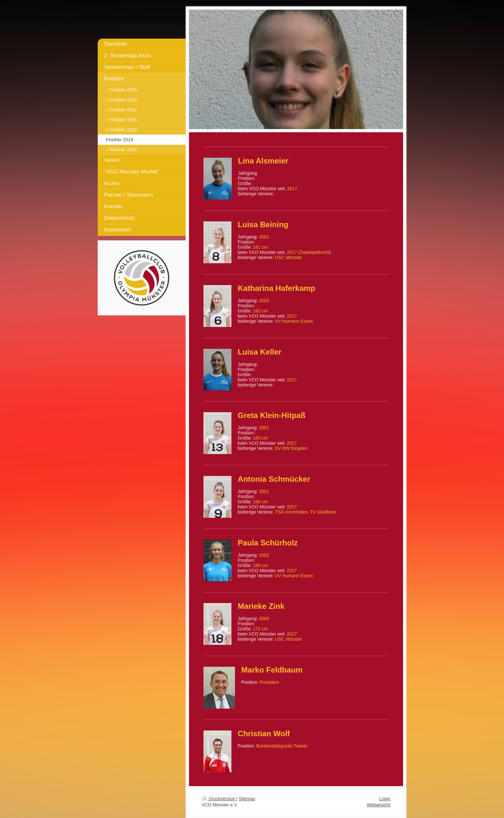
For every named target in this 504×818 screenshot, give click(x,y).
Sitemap (247, 799)
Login (385, 799)
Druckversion (219, 799)
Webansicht (378, 805)
